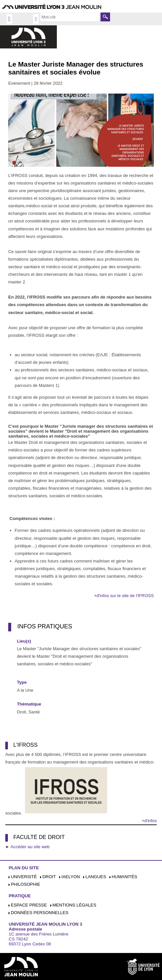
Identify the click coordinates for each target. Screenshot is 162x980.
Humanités (125, 877)
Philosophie (25, 884)
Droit (49, 877)
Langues (96, 877)
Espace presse (29, 905)
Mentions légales (74, 905)
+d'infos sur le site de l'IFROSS (124, 596)
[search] (70, 17)
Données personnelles (40, 913)
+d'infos (149, 821)
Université (24, 877)
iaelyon (71, 877)
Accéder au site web (30, 847)
